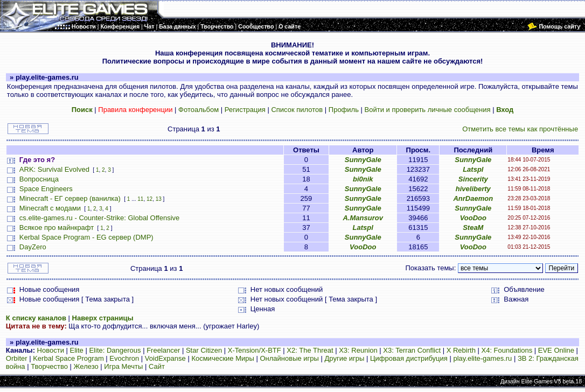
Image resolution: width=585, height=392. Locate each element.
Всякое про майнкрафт (57, 227)
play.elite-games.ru (482, 358)
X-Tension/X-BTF (255, 350)
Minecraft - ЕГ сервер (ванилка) (70, 198)
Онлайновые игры (289, 358)
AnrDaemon (473, 198)
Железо (86, 366)
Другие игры (345, 358)
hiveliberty (473, 189)
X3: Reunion (358, 350)
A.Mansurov (363, 218)
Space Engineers (46, 189)
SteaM (473, 227)
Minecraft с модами (50, 208)
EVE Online (556, 350)
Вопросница (39, 179)
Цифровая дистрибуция (409, 358)
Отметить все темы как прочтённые (520, 129)
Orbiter (17, 358)
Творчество (49, 366)
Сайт (157, 366)
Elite (77, 350)
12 (149, 199)
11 (140, 199)
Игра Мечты (123, 366)
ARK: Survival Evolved (54, 169)
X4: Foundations (507, 350)
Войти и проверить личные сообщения (428, 110)
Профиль (344, 110)
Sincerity (473, 179)
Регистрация (245, 110)
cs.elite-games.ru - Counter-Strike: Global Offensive (99, 218)
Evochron (124, 358)
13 (159, 199)
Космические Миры (222, 358)
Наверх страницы (103, 318)
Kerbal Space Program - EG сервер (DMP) (86, 237)
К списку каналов (36, 318)
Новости (51, 350)
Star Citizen (204, 350)
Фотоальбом (199, 110)
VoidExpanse (165, 358)
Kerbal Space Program (68, 358)
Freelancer (163, 350)
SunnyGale (363, 160)
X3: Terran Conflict (412, 350)
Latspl (473, 169)
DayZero (33, 247)
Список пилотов (297, 110)
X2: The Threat (310, 350)
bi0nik (363, 179)
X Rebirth (461, 350)
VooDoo (473, 218)
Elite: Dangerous (115, 350)
